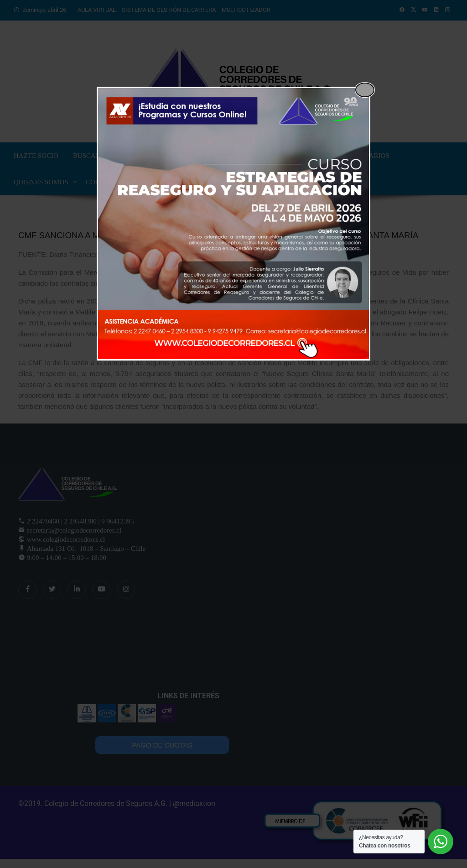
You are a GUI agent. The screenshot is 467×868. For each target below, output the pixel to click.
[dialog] (233, 224)
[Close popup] (365, 90)
